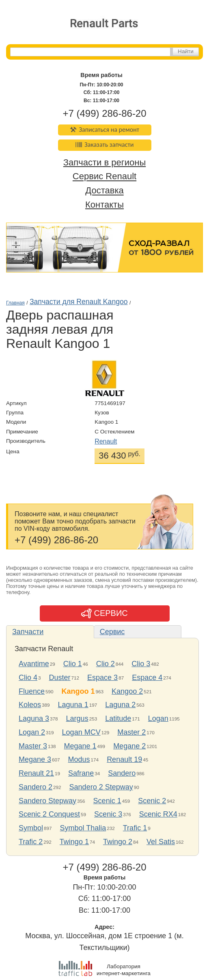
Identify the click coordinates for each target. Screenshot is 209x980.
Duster (60, 678)
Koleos (30, 705)
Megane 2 (129, 746)
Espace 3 (102, 678)
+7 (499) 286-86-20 (104, 113)
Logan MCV (81, 732)
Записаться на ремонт (104, 130)
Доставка (104, 191)
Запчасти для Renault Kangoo (79, 302)
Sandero (122, 773)
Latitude (118, 718)
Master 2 (131, 732)
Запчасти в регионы (104, 162)
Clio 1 (73, 664)
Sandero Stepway (47, 801)
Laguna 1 (73, 705)
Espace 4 (147, 678)
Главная (15, 303)
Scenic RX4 (158, 814)
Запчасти (28, 632)
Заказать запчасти (105, 145)
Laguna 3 (34, 718)
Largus (77, 718)
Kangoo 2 (127, 691)
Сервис (112, 632)
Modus (79, 759)
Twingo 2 (118, 842)
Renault (106, 441)
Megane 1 (80, 746)
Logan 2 (32, 732)
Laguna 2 (120, 705)
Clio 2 (106, 664)
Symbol (31, 828)
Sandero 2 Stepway (101, 787)
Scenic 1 (107, 801)
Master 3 (33, 746)
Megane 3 (35, 759)
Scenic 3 (108, 814)
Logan (158, 718)
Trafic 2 (31, 842)
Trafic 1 (135, 828)
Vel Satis (161, 842)
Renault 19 (124, 759)
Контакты (104, 205)
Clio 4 (28, 678)
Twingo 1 (74, 842)
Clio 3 (141, 664)
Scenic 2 (152, 801)
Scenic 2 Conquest (49, 814)
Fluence (32, 691)
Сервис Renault (104, 177)
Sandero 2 (36, 787)
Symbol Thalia (83, 828)
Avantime (34, 664)
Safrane (81, 773)
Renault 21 (36, 773)
